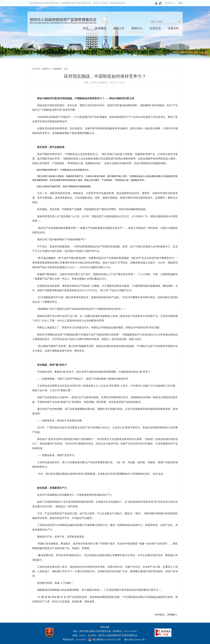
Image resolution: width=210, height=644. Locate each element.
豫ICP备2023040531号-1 (135, 640)
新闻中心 (137, 28)
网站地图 (105, 627)
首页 (86, 28)
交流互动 (155, 28)
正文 (66, 69)
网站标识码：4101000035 (75, 640)
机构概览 (101, 28)
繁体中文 (169, 3)
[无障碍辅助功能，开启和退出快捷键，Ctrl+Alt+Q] (158, 3)
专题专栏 (173, 28)
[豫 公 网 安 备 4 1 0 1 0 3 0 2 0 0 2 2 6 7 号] (105, 640)
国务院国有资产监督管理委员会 (44, 3)
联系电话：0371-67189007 (125, 631)
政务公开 (119, 28)
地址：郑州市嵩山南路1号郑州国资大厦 (92, 631)
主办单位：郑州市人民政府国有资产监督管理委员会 (112, 635)
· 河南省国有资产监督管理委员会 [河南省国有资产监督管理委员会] (76, 3)
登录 (180, 3)
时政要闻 (57, 69)
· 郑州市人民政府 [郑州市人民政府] (100, 3)
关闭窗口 (172, 615)
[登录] (180, 3)
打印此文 (160, 615)
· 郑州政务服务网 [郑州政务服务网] (117, 3)
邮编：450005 (79, 635)
